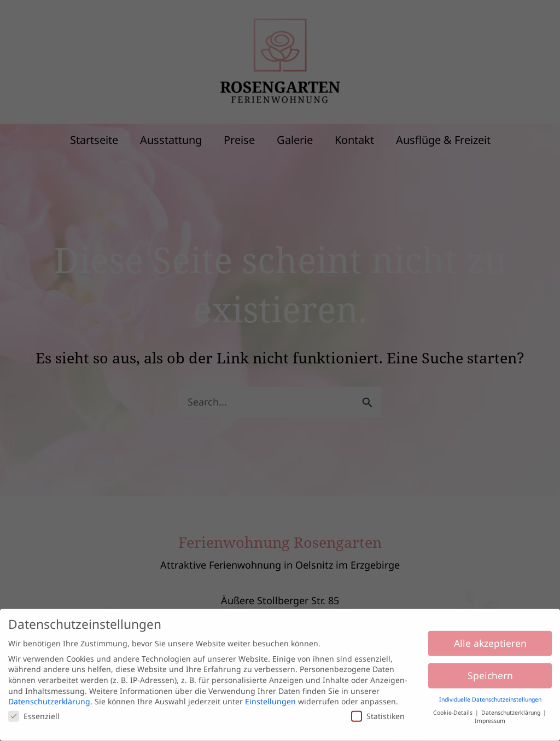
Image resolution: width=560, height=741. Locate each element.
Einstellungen (270, 697)
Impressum (490, 717)
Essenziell (34, 712)
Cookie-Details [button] (454, 709)
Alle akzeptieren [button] (490, 639)
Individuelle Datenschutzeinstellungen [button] (490, 696)
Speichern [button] (490, 671)
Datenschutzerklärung (49, 697)
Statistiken (378, 712)
